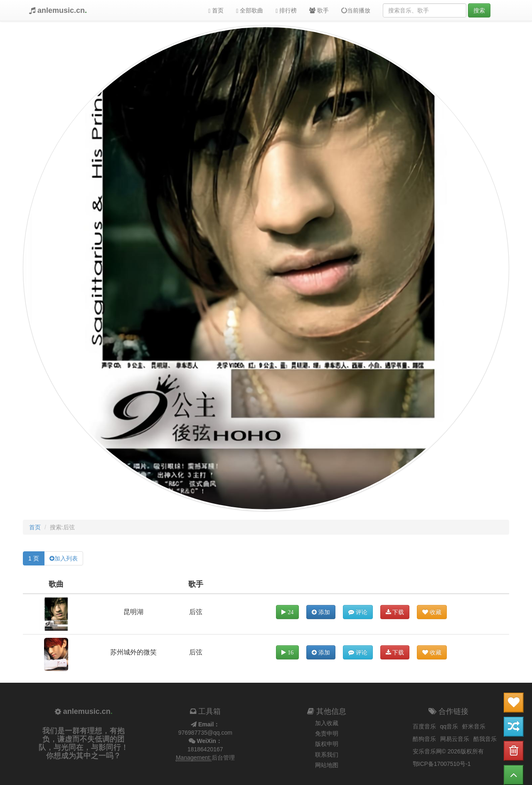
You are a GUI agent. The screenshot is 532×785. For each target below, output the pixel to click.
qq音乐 (449, 726)
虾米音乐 (474, 726)
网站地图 (327, 765)
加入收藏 (327, 723)
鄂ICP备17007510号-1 (442, 764)
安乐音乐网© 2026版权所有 (448, 751)
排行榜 (286, 11)
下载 (395, 612)
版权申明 (327, 744)
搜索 (479, 10)
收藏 (432, 612)
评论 (358, 612)
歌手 (319, 10)
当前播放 (355, 10)
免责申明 (327, 733)
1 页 (34, 558)
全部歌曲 (250, 11)
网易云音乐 (455, 739)
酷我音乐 (485, 739)
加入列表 (66, 558)
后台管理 (223, 758)
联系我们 (327, 755)
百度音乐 (424, 726)
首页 (216, 11)
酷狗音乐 (424, 739)
